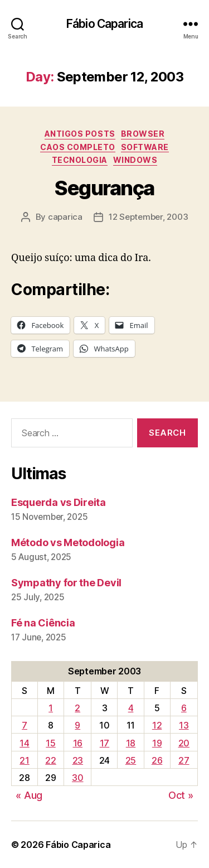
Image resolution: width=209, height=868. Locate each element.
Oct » (181, 795)
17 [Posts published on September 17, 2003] (104, 743)
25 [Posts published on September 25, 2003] (131, 760)
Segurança (104, 188)
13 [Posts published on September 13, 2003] (184, 725)
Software (145, 147)
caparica (65, 217)
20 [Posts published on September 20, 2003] (184, 743)
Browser (143, 134)
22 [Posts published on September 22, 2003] (50, 760)
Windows (135, 160)
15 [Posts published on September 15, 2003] (50, 743)
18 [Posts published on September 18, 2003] (131, 743)
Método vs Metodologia (68, 542)
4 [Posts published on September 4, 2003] (131, 708)
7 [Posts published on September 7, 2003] (25, 725)
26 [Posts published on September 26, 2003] (157, 760)
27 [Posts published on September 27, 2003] (184, 760)
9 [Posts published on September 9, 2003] (77, 725)
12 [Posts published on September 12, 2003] (157, 725)
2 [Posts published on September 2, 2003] (77, 708)
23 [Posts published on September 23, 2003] (78, 760)
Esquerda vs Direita (59, 502)
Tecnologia (80, 160)
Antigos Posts (80, 134)
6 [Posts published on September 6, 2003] (184, 708)
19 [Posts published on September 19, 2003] (157, 743)
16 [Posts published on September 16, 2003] (78, 743)
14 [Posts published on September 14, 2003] (24, 743)
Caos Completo (78, 147)
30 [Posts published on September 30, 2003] (77, 778)
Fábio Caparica (104, 24)
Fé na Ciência (43, 623)
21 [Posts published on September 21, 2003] (24, 760)
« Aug (29, 795)
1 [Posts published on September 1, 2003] (51, 708)
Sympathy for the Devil (66, 583)
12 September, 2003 (148, 217)
